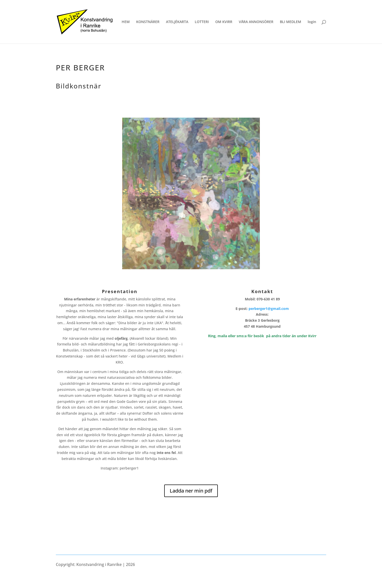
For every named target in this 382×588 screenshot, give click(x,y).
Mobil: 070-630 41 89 (262, 299)
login (312, 22)
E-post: (262, 309)
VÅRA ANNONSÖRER (256, 22)
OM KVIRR (224, 22)
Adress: (262, 320)
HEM (126, 22)
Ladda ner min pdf (191, 491)
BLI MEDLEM (291, 22)
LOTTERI (202, 22)
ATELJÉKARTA (177, 22)
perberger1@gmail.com (269, 309)
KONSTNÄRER (148, 22)
